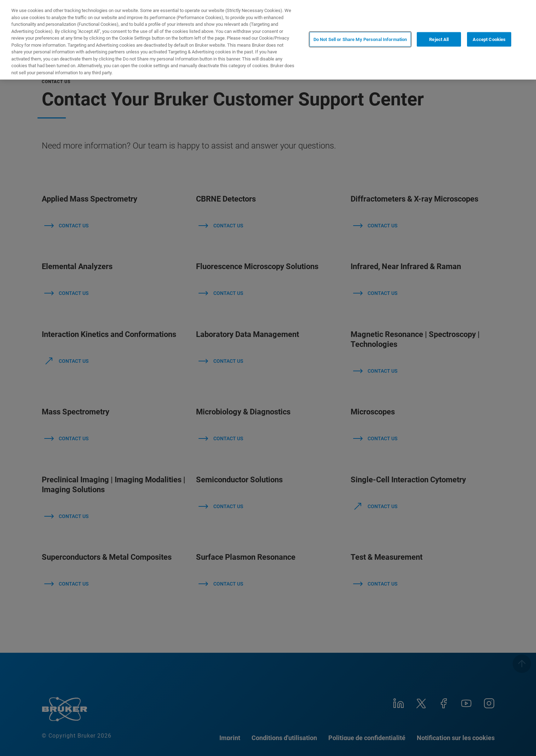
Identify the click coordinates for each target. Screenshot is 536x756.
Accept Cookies (489, 39)
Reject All (439, 39)
